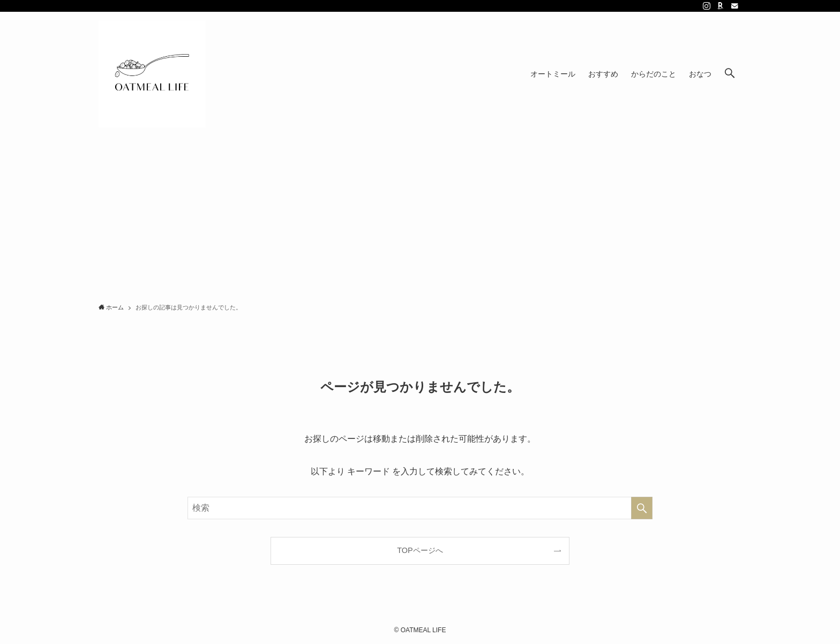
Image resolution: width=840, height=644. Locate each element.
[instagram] (707, 6)
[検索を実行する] (642, 508)
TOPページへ (420, 550)
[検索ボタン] (730, 74)
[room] (721, 6)
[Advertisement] (420, 216)
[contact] (734, 6)
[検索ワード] (420, 508)
